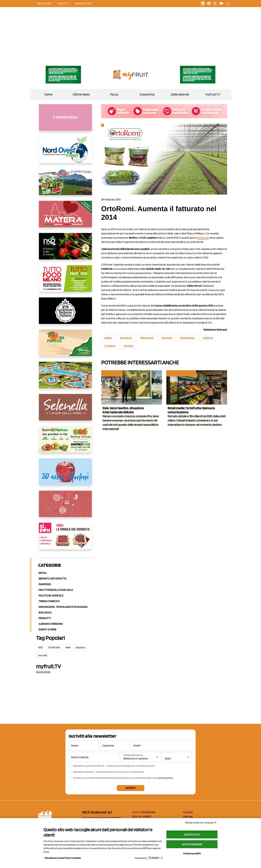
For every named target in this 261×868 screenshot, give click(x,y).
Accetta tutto (192, 835)
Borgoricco (126, 338)
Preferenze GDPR (192, 853)
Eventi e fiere (111, 373)
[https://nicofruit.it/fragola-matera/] (65, 217)
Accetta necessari (192, 844)
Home (48, 94)
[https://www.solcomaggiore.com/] (65, 507)
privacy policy (166, 778)
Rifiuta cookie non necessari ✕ (201, 823)
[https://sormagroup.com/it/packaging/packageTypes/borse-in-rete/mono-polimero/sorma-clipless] (65, 442)
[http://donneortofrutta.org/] (65, 120)
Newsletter (83, 3)
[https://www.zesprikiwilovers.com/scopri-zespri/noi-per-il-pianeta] (63, 75)
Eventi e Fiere (47, 629)
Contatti (188, 812)
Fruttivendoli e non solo (56, 590)
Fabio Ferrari (147, 338)
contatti (63, 3)
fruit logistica (187, 338)
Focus (114, 94)
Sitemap (188, 816)
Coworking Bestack (181, 373)
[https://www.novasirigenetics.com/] (65, 249)
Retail (43, 573)
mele (68, 647)
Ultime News (81, 94)
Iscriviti (131, 788)
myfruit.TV (213, 94)
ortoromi (128, 346)
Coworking (147, 94)
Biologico (45, 612)
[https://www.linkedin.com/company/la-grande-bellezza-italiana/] (65, 313)
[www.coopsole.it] (65, 539)
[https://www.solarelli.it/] (65, 378)
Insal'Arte (208, 338)
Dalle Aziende (180, 94)
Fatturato (167, 338)
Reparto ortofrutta (53, 579)
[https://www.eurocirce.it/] (65, 185)
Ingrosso (45, 584)
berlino (108, 338)
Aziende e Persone (51, 624)
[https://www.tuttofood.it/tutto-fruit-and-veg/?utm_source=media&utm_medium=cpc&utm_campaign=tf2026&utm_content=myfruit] (65, 281)
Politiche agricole (51, 596)
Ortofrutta (54, 647)
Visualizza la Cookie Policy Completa (63, 858)
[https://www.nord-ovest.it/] (65, 152)
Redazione (44, 3)
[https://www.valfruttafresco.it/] (65, 346)
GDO (40, 647)
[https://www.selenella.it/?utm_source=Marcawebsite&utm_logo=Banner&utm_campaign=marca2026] (65, 410)
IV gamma (110, 346)
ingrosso (80, 647)
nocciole (43, 655)
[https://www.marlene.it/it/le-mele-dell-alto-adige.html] (65, 474)
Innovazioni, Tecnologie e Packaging (63, 607)
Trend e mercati (49, 601)
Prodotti (45, 618)
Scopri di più (43, 672)
